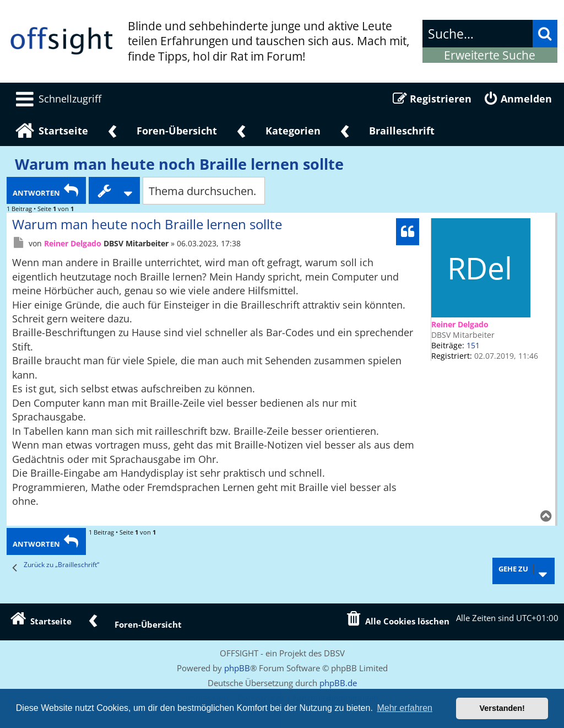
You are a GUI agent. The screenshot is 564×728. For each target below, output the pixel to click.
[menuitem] (57, 99)
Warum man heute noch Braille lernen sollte (179, 164)
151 (473, 345)
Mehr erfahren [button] (405, 708)
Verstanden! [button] (502, 708)
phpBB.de (338, 683)
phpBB (237, 668)
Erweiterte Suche (490, 55)
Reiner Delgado (460, 324)
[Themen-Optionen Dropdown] (114, 190)
